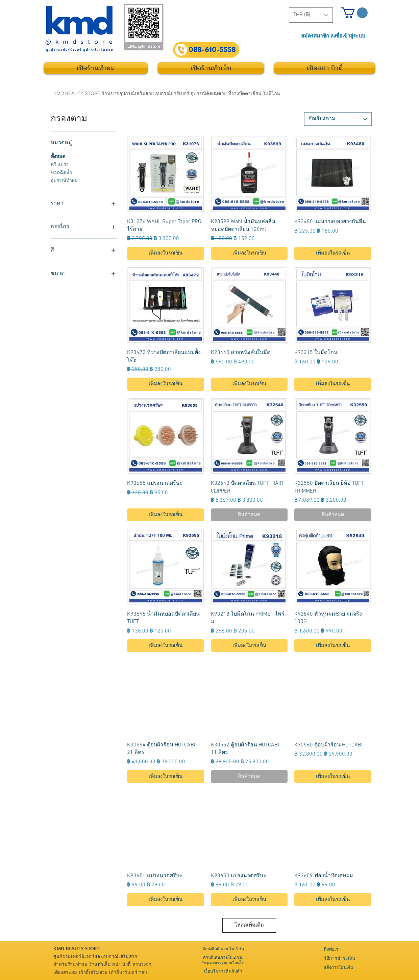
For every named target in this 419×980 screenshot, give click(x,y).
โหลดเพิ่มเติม (249, 925)
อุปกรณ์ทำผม (64, 180)
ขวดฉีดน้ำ (61, 172)
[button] (311, 15)
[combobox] (338, 119)
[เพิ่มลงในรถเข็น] (166, 253)
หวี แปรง (60, 164)
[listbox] (311, 15)
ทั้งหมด (58, 156)
